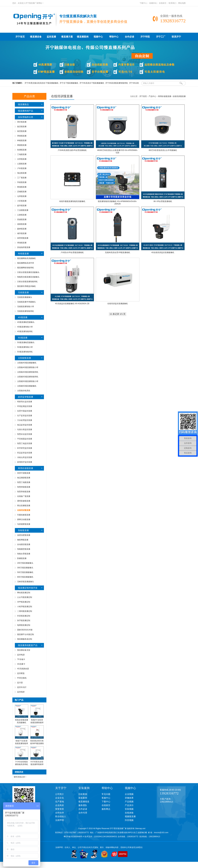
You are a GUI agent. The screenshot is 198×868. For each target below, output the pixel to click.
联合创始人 (61, 816)
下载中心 (143, 3)
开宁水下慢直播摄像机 (69, 83)
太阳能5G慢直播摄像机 (27, 386)
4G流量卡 (21, 664)
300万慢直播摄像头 (25, 568)
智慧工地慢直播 (24, 482)
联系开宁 (176, 37)
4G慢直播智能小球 (25, 327)
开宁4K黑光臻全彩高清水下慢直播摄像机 (42, 83)
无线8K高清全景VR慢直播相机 (117, 252)
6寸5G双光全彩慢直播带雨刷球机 (37, 764)
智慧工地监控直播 (25, 443)
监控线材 (21, 692)
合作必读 (129, 37)
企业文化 (60, 798)
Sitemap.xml (140, 829)
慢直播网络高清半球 (26, 263)
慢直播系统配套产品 (28, 645)
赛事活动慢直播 (24, 519)
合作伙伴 (60, 813)
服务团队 (83, 805)
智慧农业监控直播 (25, 434)
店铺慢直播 (22, 192)
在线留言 (163, 3)
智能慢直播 (23, 530)
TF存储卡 (21, 659)
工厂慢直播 (22, 178)
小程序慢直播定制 (25, 607)
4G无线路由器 (23, 669)
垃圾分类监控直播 (25, 430)
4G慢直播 (23, 317)
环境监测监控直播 (25, 406)
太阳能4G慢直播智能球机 (28, 372)
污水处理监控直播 (25, 420)
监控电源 (21, 655)
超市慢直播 (22, 206)
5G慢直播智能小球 (25, 347)
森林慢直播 (22, 229)
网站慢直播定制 (24, 593)
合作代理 (83, 813)
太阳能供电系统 (24, 391)
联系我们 (172, 3)
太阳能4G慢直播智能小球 (28, 367)
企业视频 (129, 794)
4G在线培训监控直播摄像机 (163, 252)
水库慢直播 (22, 159)
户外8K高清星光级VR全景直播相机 (72, 150)
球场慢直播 (22, 243)
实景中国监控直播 (25, 411)
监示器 (20, 683)
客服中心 (106, 798)
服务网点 (106, 809)
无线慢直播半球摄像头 (26, 302)
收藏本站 (153, 3)
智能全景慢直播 (24, 554)
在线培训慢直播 (179, 96)
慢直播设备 (36, 37)
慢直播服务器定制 (25, 639)
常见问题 (106, 794)
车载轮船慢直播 (24, 515)
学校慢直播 (22, 182)
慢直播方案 (67, 37)
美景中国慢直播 (24, 473)
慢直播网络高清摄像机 (26, 258)
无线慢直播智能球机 (26, 311)
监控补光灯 (22, 687)
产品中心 (152, 96)
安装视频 (129, 809)
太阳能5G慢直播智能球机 (28, 377)
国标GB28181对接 (25, 630)
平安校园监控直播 (25, 439)
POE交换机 (22, 678)
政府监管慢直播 (26, 397)
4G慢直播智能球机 (25, 331)
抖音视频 (129, 820)
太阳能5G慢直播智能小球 (28, 381)
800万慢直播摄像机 (25, 577)
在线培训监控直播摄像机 (118, 304)
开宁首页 (20, 37)
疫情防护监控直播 (25, 462)
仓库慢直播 (22, 196)
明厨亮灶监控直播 (25, 402)
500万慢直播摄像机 (25, 572)
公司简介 (60, 794)
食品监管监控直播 (25, 425)
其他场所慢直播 (24, 247)
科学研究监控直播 (25, 448)
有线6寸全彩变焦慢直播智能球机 (37, 723)
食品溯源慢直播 (24, 478)
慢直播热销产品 (26, 111)
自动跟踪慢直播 (24, 544)
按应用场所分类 (26, 117)
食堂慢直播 (22, 131)
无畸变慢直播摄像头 (26, 582)
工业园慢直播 (23, 210)
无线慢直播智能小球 (26, 307)
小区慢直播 (22, 201)
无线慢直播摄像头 (25, 297)
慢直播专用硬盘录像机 (26, 286)
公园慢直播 (22, 164)
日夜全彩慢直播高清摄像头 (28, 272)
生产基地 (60, 802)
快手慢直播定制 (24, 620)
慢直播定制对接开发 (28, 588)
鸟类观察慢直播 (24, 524)
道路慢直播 (22, 224)
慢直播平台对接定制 (26, 634)
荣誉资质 (60, 809)
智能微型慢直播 (24, 549)
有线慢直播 (23, 254)
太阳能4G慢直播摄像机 (27, 363)
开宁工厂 (161, 37)
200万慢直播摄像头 (25, 563)
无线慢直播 (23, 292)
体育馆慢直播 (23, 238)
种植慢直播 (22, 140)
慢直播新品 (23, 104)
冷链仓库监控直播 (25, 457)
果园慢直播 (22, 145)
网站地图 (182, 3)
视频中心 (98, 37)
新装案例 (83, 798)
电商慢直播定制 (24, 625)
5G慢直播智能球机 (25, 352)
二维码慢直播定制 (25, 611)
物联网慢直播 (23, 540)
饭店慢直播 (22, 127)
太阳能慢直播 (24, 358)
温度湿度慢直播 (24, 535)
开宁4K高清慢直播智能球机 (117, 83)
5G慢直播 (23, 338)
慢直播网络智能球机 (26, 268)
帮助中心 (114, 37)
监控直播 (51, 37)
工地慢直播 (22, 154)
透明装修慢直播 (24, 501)
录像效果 (129, 798)
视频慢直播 (130, 816)
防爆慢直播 (22, 558)
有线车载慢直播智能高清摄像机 (72, 201)
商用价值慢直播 (26, 468)
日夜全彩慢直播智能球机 (27, 282)
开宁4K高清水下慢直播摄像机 (92, 83)
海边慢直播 (22, 173)
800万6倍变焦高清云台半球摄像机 (163, 150)
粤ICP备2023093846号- (73, 837)
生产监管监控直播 (25, 416)
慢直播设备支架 (24, 650)
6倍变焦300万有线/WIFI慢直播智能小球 (37, 743)
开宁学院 (145, 37)
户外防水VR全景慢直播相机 (72, 252)
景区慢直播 (22, 122)
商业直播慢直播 (24, 506)
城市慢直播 (22, 233)
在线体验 (129, 813)
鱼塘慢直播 (22, 150)
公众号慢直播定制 (25, 597)
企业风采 (60, 805)
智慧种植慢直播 (24, 487)
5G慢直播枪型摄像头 (26, 342)
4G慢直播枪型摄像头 (26, 322)
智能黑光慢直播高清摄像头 (28, 277)
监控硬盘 (21, 673)
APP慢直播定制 (24, 602)
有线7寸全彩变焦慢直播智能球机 (22, 743)
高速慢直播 (22, 219)
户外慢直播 (22, 168)
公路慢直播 (22, 215)
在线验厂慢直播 (24, 496)
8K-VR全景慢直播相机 (163, 201)
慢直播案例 (83, 37)
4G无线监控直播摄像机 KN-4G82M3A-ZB (72, 304)
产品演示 (129, 805)
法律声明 (60, 820)
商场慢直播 (22, 187)
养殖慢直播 (22, 136)
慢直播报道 (84, 802)
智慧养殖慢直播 (24, 492)
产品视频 (129, 802)
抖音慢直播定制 (24, 616)
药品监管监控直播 (25, 453)
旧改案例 (83, 794)
